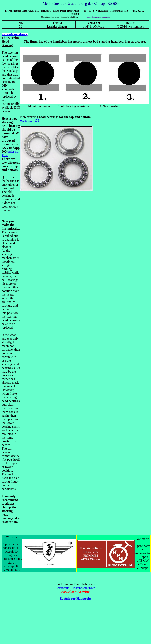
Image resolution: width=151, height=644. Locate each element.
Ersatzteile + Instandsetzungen (75, 588)
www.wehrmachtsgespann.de (97, 17)
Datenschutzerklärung (15, 34)
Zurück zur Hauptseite (75, 598)
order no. (26, 121)
